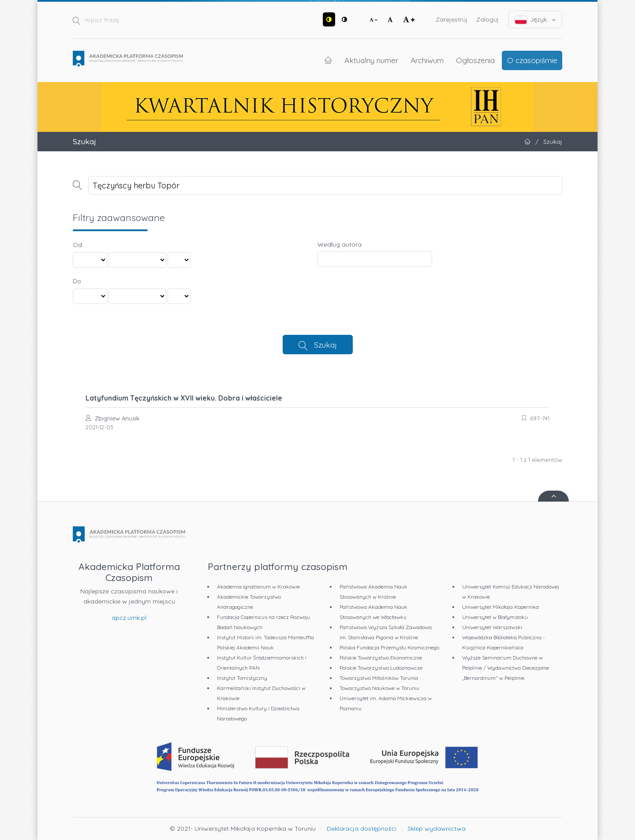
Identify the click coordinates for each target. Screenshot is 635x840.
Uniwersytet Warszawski (492, 627)
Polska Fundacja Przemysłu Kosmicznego (389, 647)
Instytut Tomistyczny (242, 678)
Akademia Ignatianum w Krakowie (258, 587)
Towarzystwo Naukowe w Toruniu (379, 688)
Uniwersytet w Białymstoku (495, 617)
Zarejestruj (452, 19)
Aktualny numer (371, 60)
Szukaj (325, 345)
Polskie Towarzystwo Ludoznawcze (381, 668)
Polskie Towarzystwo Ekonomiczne (381, 658)
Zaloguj (487, 19)
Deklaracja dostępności (362, 829)
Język (536, 20)
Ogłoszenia (475, 60)
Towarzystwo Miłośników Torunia (379, 678)
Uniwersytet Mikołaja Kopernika (501, 607)
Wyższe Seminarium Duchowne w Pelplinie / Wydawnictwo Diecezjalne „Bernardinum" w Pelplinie (506, 668)
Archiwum (427, 60)
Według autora (340, 244)
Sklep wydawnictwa (437, 829)
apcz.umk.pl (129, 618)
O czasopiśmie (532, 60)
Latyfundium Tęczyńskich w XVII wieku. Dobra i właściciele (184, 398)
